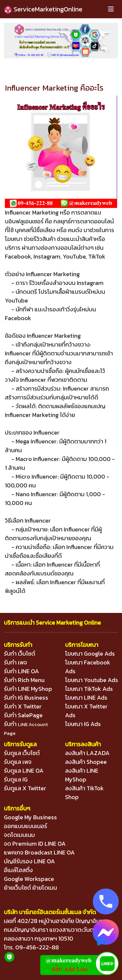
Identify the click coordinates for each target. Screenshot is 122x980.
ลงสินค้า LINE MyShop (82, 775)
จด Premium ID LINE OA (35, 844)
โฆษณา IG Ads (83, 724)
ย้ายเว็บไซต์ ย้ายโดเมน (30, 888)
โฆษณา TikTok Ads (89, 689)
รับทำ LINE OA (21, 671)
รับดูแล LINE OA (24, 771)
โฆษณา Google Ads (90, 653)
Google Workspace (29, 879)
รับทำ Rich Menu (24, 680)
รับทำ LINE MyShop (28, 689)
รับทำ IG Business (26, 698)
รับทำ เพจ (15, 662)
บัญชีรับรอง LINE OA (29, 861)
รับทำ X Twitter (23, 706)
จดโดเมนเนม (19, 835)
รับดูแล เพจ (18, 762)
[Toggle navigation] (111, 9)
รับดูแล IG (16, 779)
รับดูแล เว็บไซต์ (22, 753)
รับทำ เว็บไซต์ (20, 653)
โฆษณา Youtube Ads (92, 680)
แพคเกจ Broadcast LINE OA (39, 852)
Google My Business (30, 817)
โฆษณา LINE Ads (86, 698)
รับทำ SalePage (23, 715)
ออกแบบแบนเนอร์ (26, 826)
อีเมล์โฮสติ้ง (18, 870)
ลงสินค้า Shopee (86, 762)
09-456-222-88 (37, 947)
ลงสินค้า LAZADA (87, 753)
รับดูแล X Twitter (25, 788)
